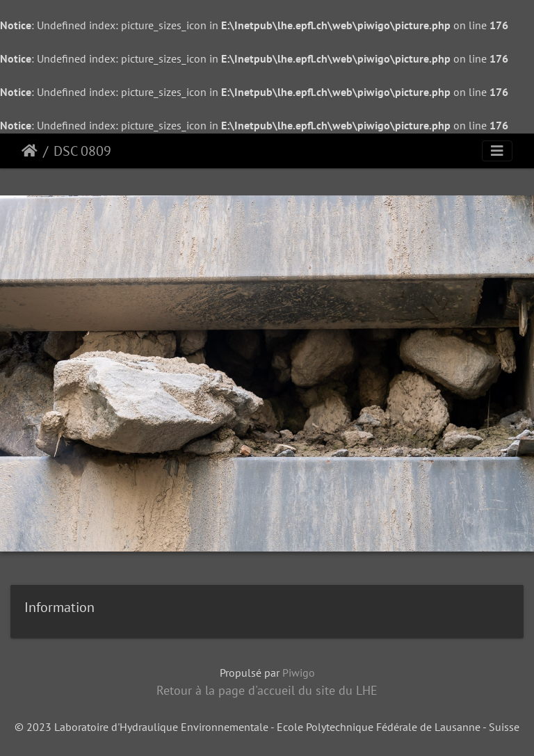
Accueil (30, 151)
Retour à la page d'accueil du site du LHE (267, 690)
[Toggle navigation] (497, 151)
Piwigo (299, 673)
